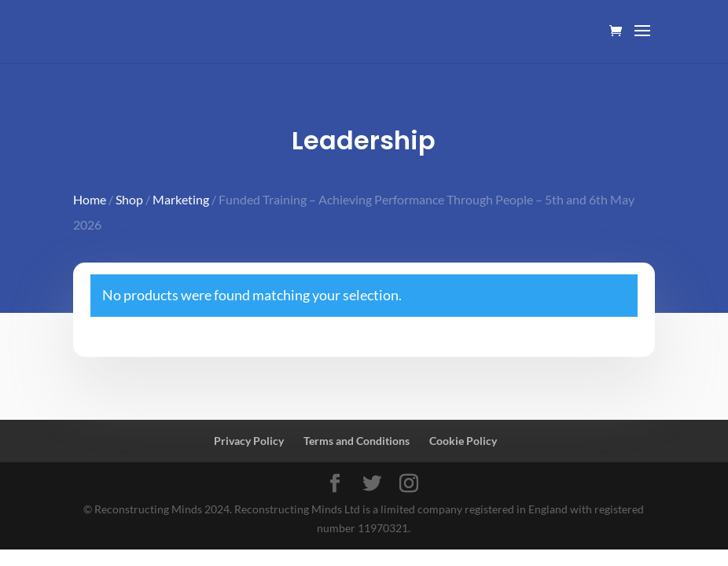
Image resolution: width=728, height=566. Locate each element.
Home (90, 199)
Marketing (181, 199)
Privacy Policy (249, 441)
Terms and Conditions (357, 441)
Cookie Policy (463, 441)
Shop (129, 199)
